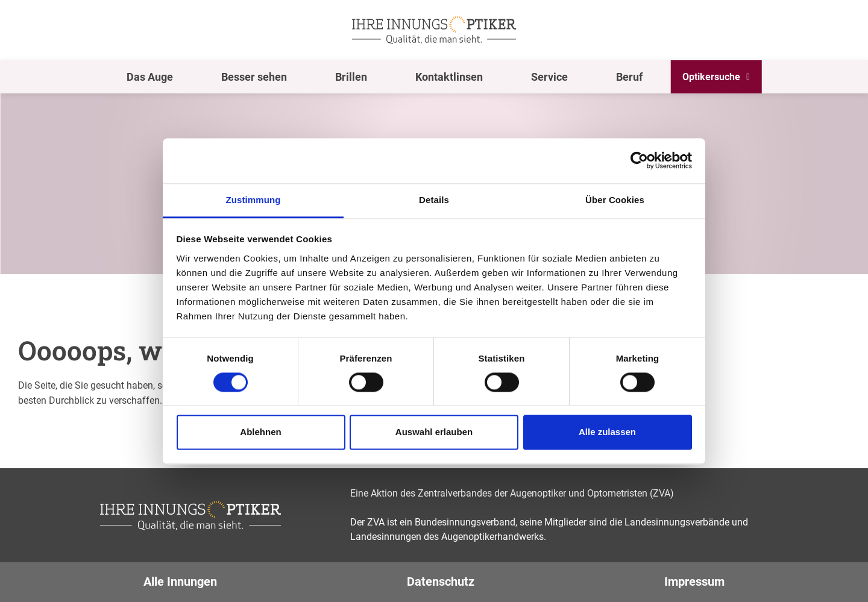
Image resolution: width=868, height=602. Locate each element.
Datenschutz (441, 582)
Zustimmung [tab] (253, 200)
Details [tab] (434, 200)
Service (549, 77)
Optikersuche (711, 77)
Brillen (351, 77)
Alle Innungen (180, 582)
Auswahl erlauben (434, 432)
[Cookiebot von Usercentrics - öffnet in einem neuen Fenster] (639, 160)
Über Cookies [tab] (615, 200)
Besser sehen (254, 77)
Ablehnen (260, 432)
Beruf (629, 77)
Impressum (694, 582)
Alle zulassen (607, 432)
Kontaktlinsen (449, 77)
